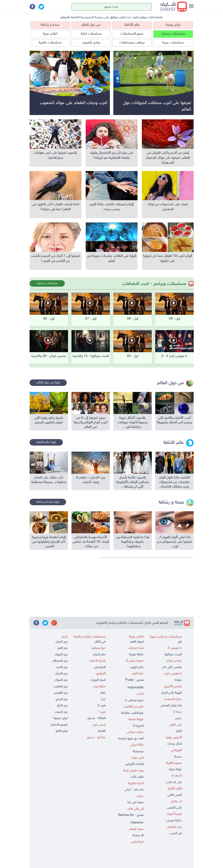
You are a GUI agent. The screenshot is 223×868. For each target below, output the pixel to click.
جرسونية (138, 751)
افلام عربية (50, 34)
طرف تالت (137, 777)
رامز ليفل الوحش (171, 706)
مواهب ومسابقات (132, 43)
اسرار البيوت (98, 680)
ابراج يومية (173, 25)
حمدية (178, 757)
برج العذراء (61, 674)
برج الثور (62, 648)
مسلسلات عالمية (50, 43)
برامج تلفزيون (91, 43)
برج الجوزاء (61, 655)
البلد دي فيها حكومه (131, 739)
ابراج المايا (62, 731)
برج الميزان (61, 680)
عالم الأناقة (132, 25)
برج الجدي (62, 699)
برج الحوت (61, 712)
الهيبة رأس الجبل (171, 693)
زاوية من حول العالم (48, 383)
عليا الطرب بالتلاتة (132, 713)
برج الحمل (62, 642)
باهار (103, 693)
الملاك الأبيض (134, 764)
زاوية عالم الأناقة (46, 442)
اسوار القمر (137, 642)
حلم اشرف (99, 655)
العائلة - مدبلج (96, 718)
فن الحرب (176, 833)
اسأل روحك (175, 744)
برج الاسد (62, 667)
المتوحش (100, 667)
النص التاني (175, 795)
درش (179, 718)
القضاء (102, 731)
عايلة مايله (175, 770)
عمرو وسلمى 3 (134, 700)
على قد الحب (174, 782)
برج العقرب (61, 687)
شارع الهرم (137, 667)
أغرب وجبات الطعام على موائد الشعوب (74, 103)
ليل (180, 642)
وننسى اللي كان (172, 667)
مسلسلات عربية (173, 43)
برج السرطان (60, 661)
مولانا (178, 680)
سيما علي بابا (135, 802)
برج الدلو (62, 706)
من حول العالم (91, 25)
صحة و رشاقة (50, 25)
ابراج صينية (61, 718)
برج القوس (61, 693)
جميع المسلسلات (132, 34)
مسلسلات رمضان (173, 34)
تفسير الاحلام (59, 725)
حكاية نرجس (174, 821)
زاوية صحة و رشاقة (48, 502)
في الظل (100, 642)
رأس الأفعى (174, 808)
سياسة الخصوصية (92, 17)
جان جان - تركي (134, 790)
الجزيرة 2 (138, 726)
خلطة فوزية (136, 655)
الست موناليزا (173, 655)
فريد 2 (102, 706)
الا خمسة (138, 835)
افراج (179, 731)
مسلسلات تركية (91, 34)
